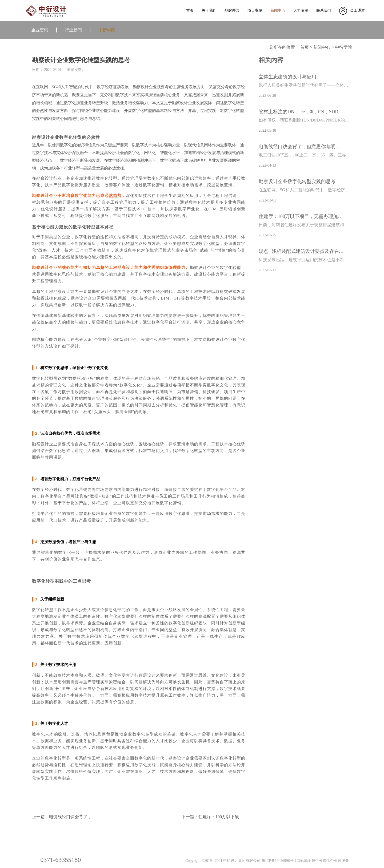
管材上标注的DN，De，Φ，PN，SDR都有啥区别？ (301, 112)
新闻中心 (322, 47)
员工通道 (357, 11)
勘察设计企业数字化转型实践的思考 (297, 181)
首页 (190, 11)
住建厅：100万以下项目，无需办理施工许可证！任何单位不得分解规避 (301, 216)
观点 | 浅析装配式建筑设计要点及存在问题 (301, 251)
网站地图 (304, 861)
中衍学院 (343, 47)
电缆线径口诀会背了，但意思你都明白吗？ (301, 147)
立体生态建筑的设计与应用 (287, 77)
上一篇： (81, 817)
